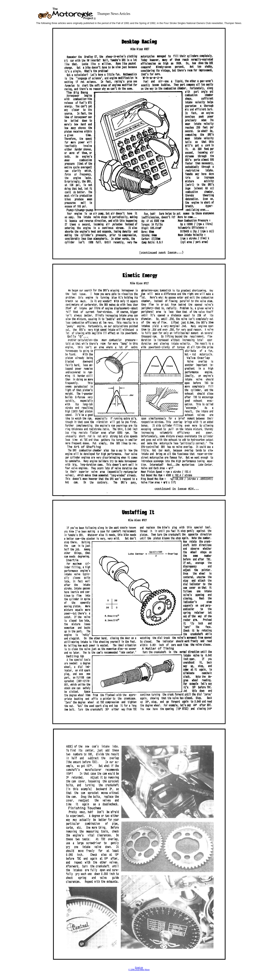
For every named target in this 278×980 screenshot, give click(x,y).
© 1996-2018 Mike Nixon (139, 970)
